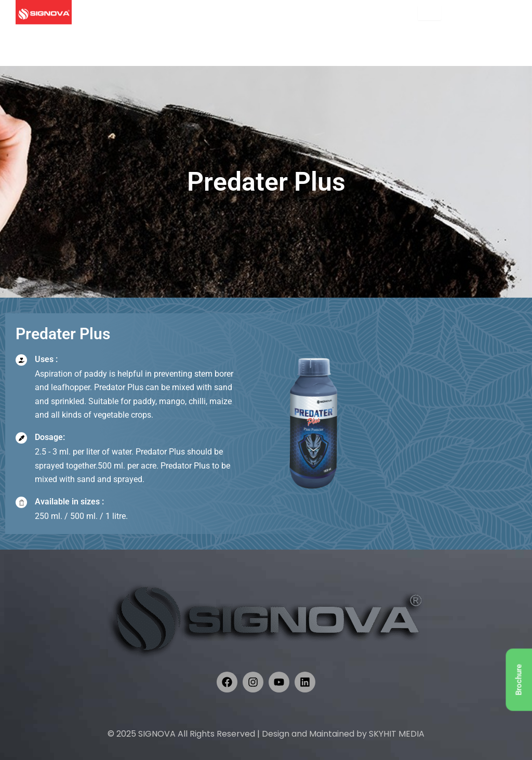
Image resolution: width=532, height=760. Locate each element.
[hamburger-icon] (429, 13)
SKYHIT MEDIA (397, 734)
